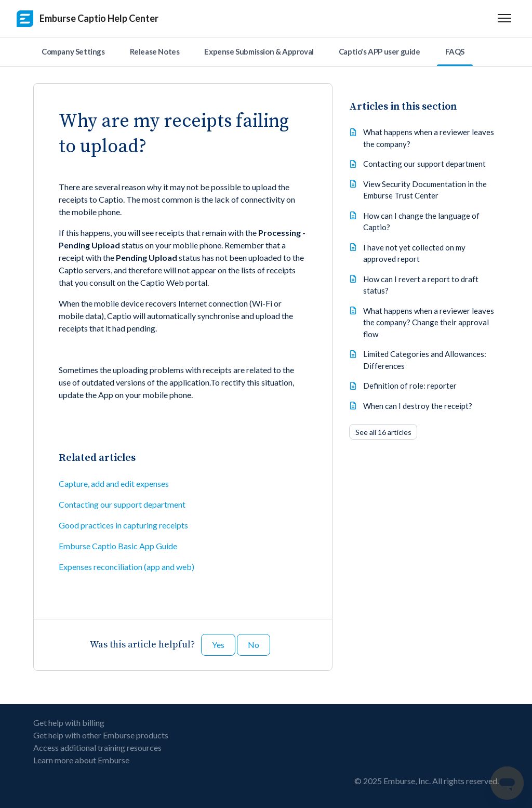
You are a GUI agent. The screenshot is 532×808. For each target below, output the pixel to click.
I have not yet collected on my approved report (414, 253)
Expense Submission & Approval (259, 51)
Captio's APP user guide (380, 51)
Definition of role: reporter (410, 386)
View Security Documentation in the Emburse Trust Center (425, 190)
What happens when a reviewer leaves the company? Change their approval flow (429, 322)
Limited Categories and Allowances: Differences (425, 360)
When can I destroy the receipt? (418, 406)
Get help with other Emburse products (101, 735)
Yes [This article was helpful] (218, 645)
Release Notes (155, 51)
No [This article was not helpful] (254, 645)
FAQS (455, 51)
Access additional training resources (97, 747)
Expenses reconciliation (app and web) (127, 567)
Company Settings (73, 51)
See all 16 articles (383, 432)
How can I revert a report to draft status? (421, 285)
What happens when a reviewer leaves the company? (429, 138)
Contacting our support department (122, 504)
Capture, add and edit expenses (114, 484)
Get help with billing (69, 723)
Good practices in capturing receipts (123, 525)
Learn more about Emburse (81, 760)
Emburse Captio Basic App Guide (118, 546)
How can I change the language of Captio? (421, 222)
